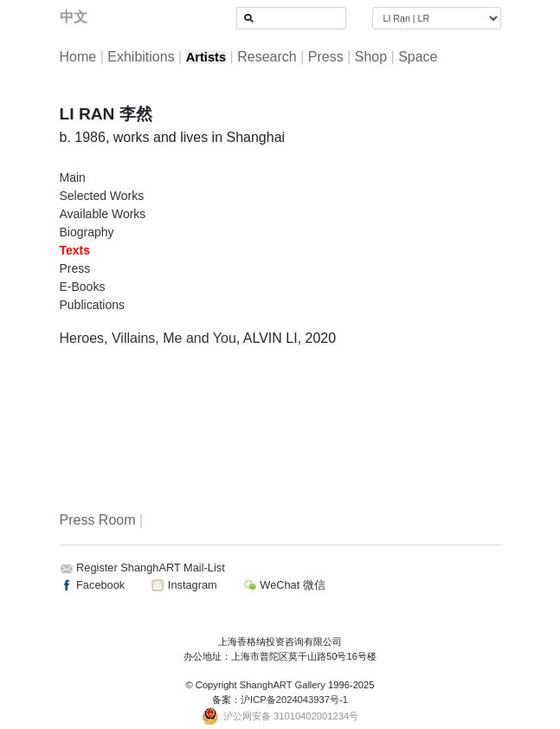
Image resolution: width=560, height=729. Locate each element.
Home (78, 57)
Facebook (93, 585)
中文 (74, 17)
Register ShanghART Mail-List (151, 568)
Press (326, 57)
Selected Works (102, 196)
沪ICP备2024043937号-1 (294, 700)
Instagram (183, 585)
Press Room (98, 520)
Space (418, 57)
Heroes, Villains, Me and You (148, 338)
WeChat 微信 (284, 585)
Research (267, 57)
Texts (75, 250)
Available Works (103, 214)
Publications (93, 305)
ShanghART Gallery (283, 685)
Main (73, 177)
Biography (87, 232)
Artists (206, 57)
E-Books (83, 287)
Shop (371, 57)
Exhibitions (141, 57)
